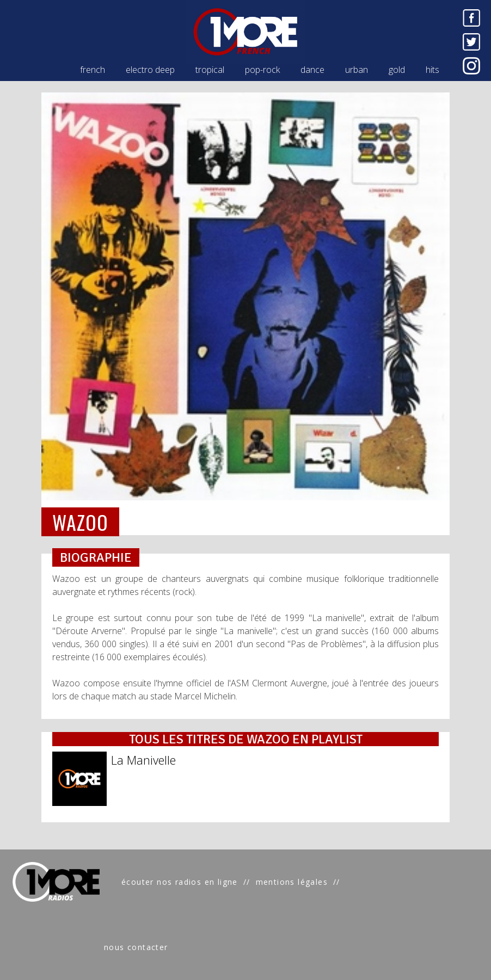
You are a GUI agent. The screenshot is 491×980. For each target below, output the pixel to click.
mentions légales (292, 882)
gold (397, 70)
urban (357, 70)
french (93, 70)
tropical (210, 70)
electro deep (150, 70)
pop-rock (262, 70)
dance (312, 70)
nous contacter (136, 947)
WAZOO (80, 522)
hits (432, 70)
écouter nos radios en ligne (180, 882)
